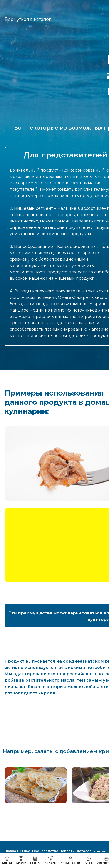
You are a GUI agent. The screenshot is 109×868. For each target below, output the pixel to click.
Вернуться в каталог (28, 19)
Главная (11, 851)
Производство (45, 851)
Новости (67, 851)
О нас (25, 851)
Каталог (84, 851)
